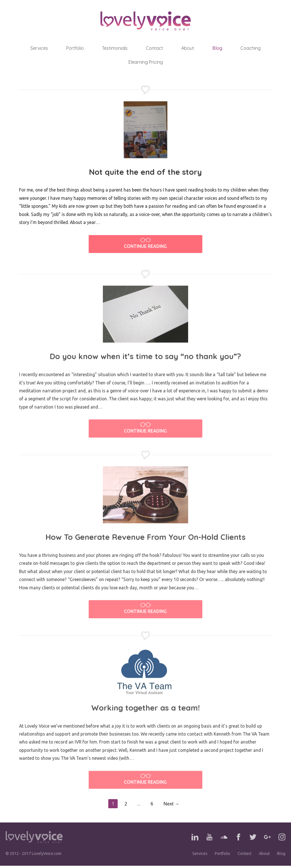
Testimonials (115, 48)
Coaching (251, 48)
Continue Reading (145, 244)
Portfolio (75, 48)
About (188, 48)
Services (39, 48)
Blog (217, 48)
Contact (154, 48)
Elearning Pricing (146, 62)
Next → (171, 806)
